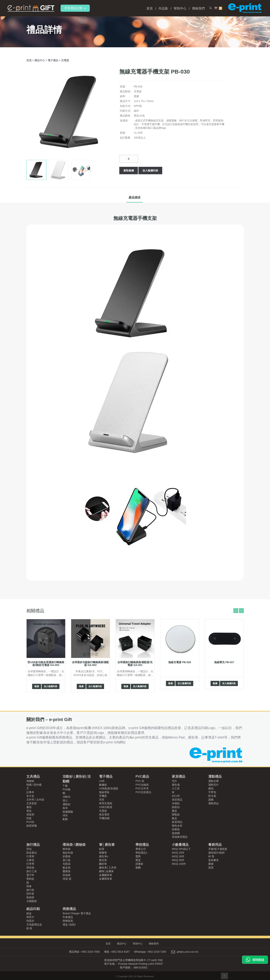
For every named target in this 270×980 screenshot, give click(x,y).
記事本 (30, 792)
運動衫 (67, 804)
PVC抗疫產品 (143, 792)
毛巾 (174, 781)
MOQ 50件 (178, 860)
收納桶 (176, 833)
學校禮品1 (141, 853)
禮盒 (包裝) (69, 925)
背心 (65, 801)
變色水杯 (177, 826)
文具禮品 (33, 777)
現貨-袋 (67, 879)
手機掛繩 (104, 818)
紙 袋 (29, 928)
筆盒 (29, 811)
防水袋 (212, 796)
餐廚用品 (215, 845)
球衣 (65, 815)
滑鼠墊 (30, 814)
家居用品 (177, 822)
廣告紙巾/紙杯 (216, 853)
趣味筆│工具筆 (108, 868)
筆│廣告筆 (107, 845)
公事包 (30, 860)
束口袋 (67, 860)
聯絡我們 (198, 8)
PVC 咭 (140, 781)
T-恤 (65, 786)
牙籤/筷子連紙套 (218, 849)
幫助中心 (180, 8)
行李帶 (30, 864)
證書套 (139, 864)
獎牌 (138, 856)
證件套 (30, 894)
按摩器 (176, 829)
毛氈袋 (67, 864)
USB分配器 (106, 807)
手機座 (103, 796)
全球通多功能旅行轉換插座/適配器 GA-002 (90, 664)
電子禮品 (53, 60)
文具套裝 (32, 803)
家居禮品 (179, 777)
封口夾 (176, 796)
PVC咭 (30, 822)
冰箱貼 (176, 803)
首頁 (150, 8)
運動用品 (214, 803)
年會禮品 (68, 917)
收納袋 (30, 897)
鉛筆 (102, 849)
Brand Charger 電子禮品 (77, 913)
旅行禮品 (33, 845)
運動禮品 (215, 777)
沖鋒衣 (67, 797)
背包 (29, 849)
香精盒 (30, 879)
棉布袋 (67, 849)
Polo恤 (67, 789)
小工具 (176, 788)
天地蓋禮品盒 (34, 925)
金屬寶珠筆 (106, 879)
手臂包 (212, 792)
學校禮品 (142, 845)
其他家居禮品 (180, 837)
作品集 (163, 8)
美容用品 (177, 800)
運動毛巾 (214, 785)
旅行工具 (32, 871)
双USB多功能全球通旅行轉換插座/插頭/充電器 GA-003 (46, 664)
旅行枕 (30, 890)
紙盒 (29, 913)
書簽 (29, 807)
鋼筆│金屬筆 (106, 871)
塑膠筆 (103, 853)
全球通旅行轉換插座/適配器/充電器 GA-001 (135, 664)
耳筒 (102, 800)
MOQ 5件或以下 (181, 849)
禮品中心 (40, 60)
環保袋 (30, 868)
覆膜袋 (67, 871)
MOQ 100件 (179, 864)
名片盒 (30, 796)
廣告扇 (176, 785)
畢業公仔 (141, 849)
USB (102, 781)
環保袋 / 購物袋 (74, 845)
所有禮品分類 (75, 8)
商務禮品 (69, 909)
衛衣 (65, 808)
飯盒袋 (67, 868)
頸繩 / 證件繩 (34, 785)
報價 (37, 686)
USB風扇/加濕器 (109, 788)
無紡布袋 (68, 853)
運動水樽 (214, 781)
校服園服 (68, 812)
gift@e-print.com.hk (187, 952)
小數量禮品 (180, 845)
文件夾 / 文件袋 (35, 800)
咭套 (29, 818)
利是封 (30, 921)
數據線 (103, 785)
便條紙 (30, 781)
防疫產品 (32, 853)
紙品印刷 (33, 909)
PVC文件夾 (142, 788)
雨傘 (29, 886)
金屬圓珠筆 (106, 875)
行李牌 (30, 856)
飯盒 (174, 818)
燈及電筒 (104, 814)
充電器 (65, 60)
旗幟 (138, 868)
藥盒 (174, 811)
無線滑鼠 (104, 792)
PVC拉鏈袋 (142, 785)
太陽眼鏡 (32, 901)
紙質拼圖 (32, 826)
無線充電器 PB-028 (180, 662)
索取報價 (129, 171)
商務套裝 (68, 921)
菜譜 (211, 868)
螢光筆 (103, 860)
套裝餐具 (214, 860)
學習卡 (30, 917)
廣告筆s (104, 856)
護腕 (211, 800)
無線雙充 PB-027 (224, 662)
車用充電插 (106, 803)
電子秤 (30, 875)
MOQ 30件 (178, 856)
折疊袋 (67, 856)
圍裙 (211, 864)
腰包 (211, 788)
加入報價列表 (150, 171)
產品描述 (135, 197)
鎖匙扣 (176, 807)
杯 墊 (211, 856)
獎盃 (138, 860)
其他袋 (67, 875)
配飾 (65, 819)
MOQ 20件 (178, 853)
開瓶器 (176, 814)
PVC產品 (142, 777)
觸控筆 (103, 864)
